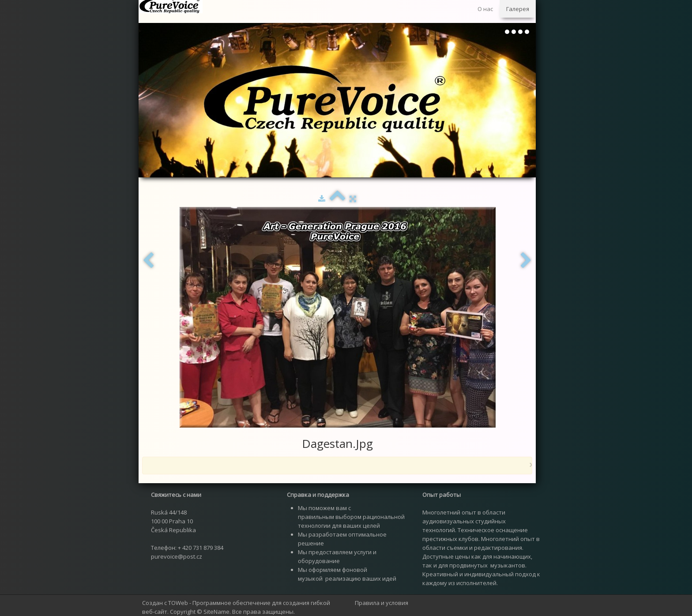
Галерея (518, 9)
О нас (485, 9)
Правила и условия (382, 603)
